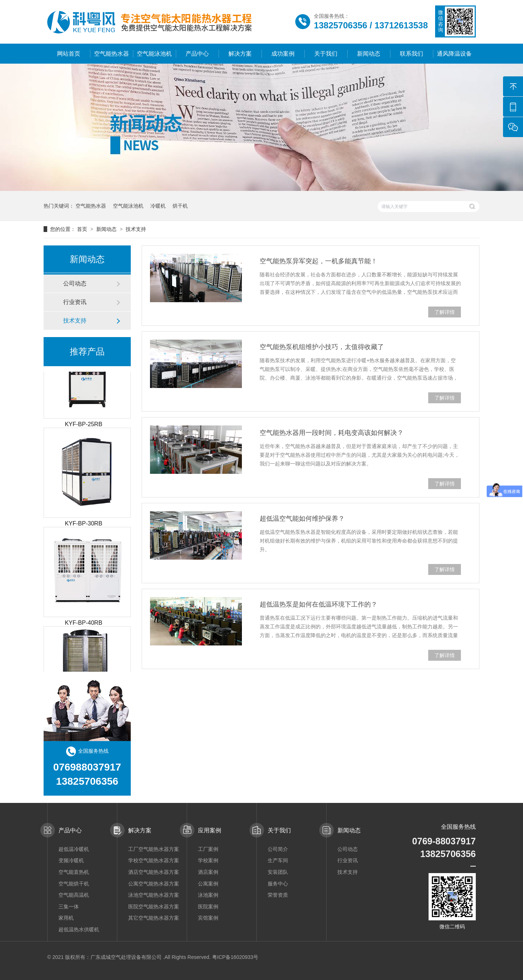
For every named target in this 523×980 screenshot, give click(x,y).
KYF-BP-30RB (83, 525)
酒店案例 (208, 872)
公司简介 (278, 849)
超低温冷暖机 (74, 849)
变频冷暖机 (71, 860)
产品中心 (197, 54)
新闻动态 (369, 54)
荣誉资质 (278, 895)
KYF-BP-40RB (83, 624)
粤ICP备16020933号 (235, 957)
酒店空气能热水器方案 (154, 872)
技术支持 (136, 229)
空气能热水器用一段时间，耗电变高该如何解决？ (332, 433)
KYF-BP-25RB (83, 425)
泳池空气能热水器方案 (154, 895)
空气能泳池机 (154, 54)
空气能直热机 (74, 872)
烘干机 (180, 206)
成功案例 (283, 54)
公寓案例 (208, 884)
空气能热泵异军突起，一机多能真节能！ (319, 261)
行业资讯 (75, 302)
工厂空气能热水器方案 (154, 849)
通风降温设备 (454, 54)
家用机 (66, 918)
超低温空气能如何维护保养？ (302, 519)
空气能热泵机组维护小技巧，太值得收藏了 (322, 347)
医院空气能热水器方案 (154, 907)
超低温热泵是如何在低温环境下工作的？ (319, 604)
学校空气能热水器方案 (154, 860)
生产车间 (278, 860)
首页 (83, 229)
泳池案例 (208, 895)
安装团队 (278, 872)
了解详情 (445, 312)
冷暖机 (158, 206)
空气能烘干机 (74, 884)
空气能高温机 (74, 895)
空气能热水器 (112, 54)
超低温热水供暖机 (79, 929)
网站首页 (69, 54)
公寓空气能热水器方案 (154, 884)
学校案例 (208, 860)
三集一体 (69, 907)
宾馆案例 (208, 918)
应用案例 (210, 830)
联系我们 (411, 54)
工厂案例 (208, 849)
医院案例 (208, 907)
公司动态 (75, 283)
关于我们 (326, 54)
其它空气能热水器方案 (154, 918)
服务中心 (278, 884)
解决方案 (240, 54)
